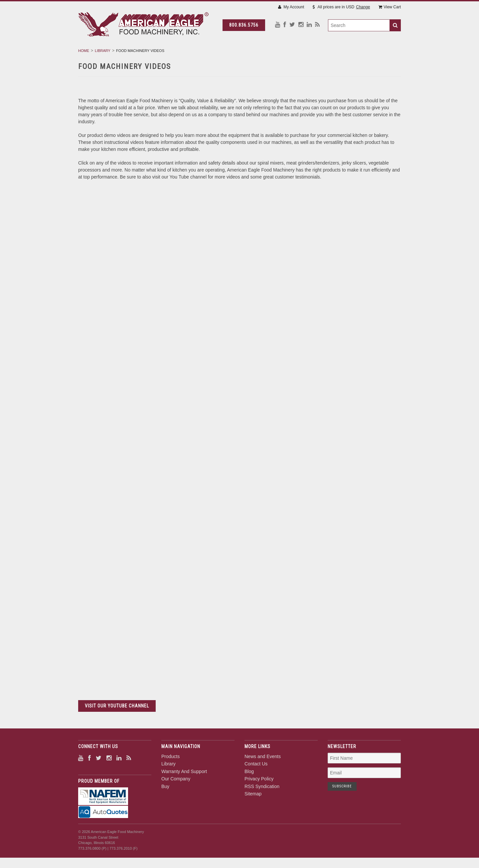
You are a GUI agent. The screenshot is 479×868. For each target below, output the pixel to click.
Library (188, 54)
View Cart (390, 7)
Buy (334, 54)
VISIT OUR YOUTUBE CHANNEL (117, 723)
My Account (291, 7)
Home (84, 68)
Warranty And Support (241, 54)
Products (153, 54)
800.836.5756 (250, 25)
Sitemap (253, 811)
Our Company (300, 54)
